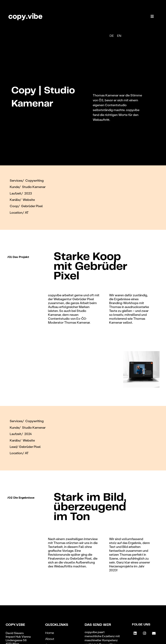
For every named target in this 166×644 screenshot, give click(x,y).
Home (50, 633)
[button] (152, 16)
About (50, 639)
